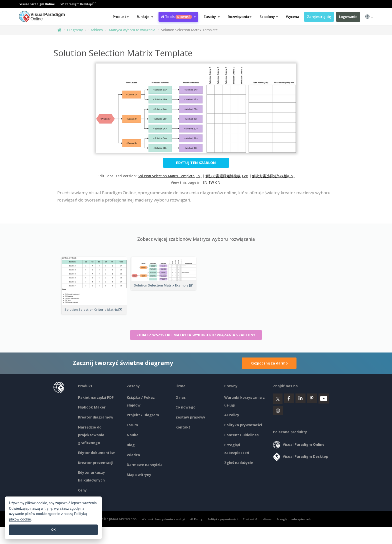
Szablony (96, 30)
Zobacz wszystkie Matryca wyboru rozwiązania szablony (196, 335)
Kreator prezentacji (96, 463)
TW (211, 182)
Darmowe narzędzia (145, 465)
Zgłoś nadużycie (239, 463)
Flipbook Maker (92, 407)
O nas (181, 397)
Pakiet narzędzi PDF (96, 397)
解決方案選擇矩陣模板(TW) (227, 176)
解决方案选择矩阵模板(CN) (273, 176)
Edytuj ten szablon (196, 163)
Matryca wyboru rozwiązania (132, 30)
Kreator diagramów (96, 417)
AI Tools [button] (178, 17)
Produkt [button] (121, 17)
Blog (131, 445)
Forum (132, 425)
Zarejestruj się (319, 17)
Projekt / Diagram (143, 415)
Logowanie (348, 17)
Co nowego (185, 407)
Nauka (133, 435)
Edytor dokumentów (96, 453)
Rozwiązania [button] (240, 17)
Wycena (292, 17)
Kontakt (183, 427)
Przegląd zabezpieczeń (293, 519)
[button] (145, 17)
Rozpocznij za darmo (269, 363)
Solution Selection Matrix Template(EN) (170, 176)
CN (218, 182)
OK (53, 530)
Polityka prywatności (243, 425)
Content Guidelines (241, 435)
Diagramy (75, 30)
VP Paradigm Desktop (78, 4)
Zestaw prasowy (190, 417)
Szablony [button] (269, 17)
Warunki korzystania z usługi (163, 519)
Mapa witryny (139, 475)
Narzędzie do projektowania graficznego (91, 435)
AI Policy (232, 415)
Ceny (82, 490)
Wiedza (133, 455)
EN (205, 182)
